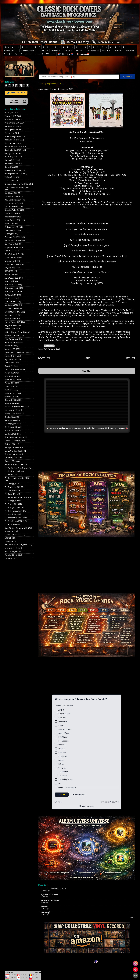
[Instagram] (135, 963)
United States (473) (11, 51)
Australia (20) (68, 51)
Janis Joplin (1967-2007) (13, 285)
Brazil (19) (29, 54)
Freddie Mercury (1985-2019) (15, 241)
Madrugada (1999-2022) (13, 315)
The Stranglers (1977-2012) (14, 508)
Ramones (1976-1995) (12, 404)
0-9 (13, 47)
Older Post (130, 358)
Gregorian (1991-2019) (13, 261)
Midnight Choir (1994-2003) (14, 336)
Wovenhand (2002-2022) (14, 555)
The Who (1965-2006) (12, 525)
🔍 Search (127, 77)
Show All (133, 918)
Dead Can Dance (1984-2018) (15, 200)
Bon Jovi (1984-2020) (12, 160)
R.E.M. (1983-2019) (11, 390)
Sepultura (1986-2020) (13, 434)
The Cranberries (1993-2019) (15, 487)
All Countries (50, 54)
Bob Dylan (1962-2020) (13, 154)
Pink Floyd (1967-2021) (13, 380)
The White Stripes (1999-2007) (16, 521)
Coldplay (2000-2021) (12, 177)
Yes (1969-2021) (10, 559)
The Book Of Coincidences (50, 901)
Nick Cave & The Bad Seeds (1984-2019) (19, 353)
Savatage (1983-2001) (13, 424)
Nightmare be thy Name (49, 895)
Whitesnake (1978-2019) (13, 548)
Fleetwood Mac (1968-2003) (15, 237)
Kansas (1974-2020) (12, 298)
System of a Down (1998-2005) (16, 465)
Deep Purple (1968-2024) (14, 203)
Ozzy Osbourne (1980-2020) (15, 370)
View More (87, 371)
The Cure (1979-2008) (13, 491)
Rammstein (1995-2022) (13, 400)
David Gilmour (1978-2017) (14, 197)
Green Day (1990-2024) (13, 258)
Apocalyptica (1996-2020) (14, 130)
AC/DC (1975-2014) (12, 113)
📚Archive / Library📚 (66, 54)
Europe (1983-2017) (12, 234)
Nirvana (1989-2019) (12, 363)
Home (7, 47)
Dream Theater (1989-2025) (15, 220)
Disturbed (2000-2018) (13, 217)
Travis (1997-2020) (11, 531)
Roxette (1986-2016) (12, 417)
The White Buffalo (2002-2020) (16, 518)
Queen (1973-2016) (11, 387)
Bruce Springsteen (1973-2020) (16, 174)
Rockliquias (44, 907)
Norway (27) (130, 51)
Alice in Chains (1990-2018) (14, 123)
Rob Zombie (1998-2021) (13, 410)
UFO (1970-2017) (11, 542)
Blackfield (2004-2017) (13, 143)
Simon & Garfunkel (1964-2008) (16, 437)
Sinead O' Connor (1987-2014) (15, 441)
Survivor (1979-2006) (12, 461)
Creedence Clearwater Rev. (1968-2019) (19, 184)
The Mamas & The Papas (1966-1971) (18, 497)
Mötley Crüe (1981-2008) (14, 343)
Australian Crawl (54, 349)
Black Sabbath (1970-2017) (14, 140)
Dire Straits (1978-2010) (14, 214)
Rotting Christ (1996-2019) (14, 414)
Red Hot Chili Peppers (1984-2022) (17, 407)
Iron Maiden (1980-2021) (14, 278)
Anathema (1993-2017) (13, 126)
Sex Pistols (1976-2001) (13, 427)
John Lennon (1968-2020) (14, 288)
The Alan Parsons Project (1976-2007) (18, 468)
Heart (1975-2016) (11, 275)
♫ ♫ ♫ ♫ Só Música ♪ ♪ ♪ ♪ (54, 889)
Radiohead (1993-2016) (13, 393)
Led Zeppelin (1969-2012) (14, 305)
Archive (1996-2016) (12, 133)
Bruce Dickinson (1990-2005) (15, 171)
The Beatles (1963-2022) (14, 475)
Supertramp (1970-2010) (14, 458)
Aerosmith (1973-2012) (13, 116)
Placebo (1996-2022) (12, 383)
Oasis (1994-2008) (11, 366)
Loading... (87, 754)
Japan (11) (39, 54)
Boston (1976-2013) (11, 167)
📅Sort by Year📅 (83, 54)
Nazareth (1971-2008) (13, 349)
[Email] (135, 975)
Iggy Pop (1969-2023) (12, 268)
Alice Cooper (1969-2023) (14, 120)
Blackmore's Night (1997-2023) (16, 147)
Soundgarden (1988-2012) (14, 448)
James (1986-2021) (12, 281)
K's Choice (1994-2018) (13, 295)
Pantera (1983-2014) (12, 373)
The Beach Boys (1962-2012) (15, 471)
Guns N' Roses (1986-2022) (15, 264)
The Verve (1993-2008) (13, 514)
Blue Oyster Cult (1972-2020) (15, 150)
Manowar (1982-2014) (13, 319)
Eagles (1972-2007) (12, 224)
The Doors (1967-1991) (13, 494)
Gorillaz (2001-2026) (12, 251)
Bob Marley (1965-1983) (13, 157)
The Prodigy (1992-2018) (14, 504)
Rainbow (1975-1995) (12, 397)
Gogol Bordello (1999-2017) (14, 247)
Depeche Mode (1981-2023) (15, 210)
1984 (45, 349)
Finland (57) (106, 51)
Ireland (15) (80, 51)
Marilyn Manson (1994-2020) (15, 322)
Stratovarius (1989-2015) (14, 454)
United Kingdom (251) (29, 51)
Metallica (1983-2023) (13, 329)
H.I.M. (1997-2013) (11, 271)
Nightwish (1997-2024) (13, 359)
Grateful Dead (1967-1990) (14, 254)
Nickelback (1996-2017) (13, 356)
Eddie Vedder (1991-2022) (14, 227)
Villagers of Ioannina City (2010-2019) (18, 545)
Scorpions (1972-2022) (13, 431)
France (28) (8, 54)
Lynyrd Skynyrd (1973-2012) (15, 312)
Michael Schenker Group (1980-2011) (18, 332)
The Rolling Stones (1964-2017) (16, 511)
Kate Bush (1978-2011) (13, 302)
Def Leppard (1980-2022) (14, 207)
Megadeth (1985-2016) (13, 326)
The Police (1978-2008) (13, 501)
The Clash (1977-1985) (13, 484)
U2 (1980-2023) (10, 538)
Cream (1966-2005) (12, 181)
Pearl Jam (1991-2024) (13, 376)
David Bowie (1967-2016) (13, 193)
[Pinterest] (135, 969)
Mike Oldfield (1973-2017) (14, 339)
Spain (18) (19, 54)
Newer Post (44, 358)
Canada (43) (44, 51)
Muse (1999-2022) (11, 346)
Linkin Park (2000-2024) (13, 309)
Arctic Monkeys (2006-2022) (15, 137)
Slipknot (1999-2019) (12, 444)
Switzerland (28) (93, 51)
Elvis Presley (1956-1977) (13, 231)
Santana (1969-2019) (12, 421)
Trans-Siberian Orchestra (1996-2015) (18, 528)
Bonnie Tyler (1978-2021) (14, 164)
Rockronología (45, 913)
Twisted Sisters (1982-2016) (15, 535)
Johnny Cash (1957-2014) (14, 292)
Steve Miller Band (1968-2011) (16, 451)
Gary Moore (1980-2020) (14, 244)
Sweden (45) (118, 51)
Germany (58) (56, 51)
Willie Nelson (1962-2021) (14, 552)
